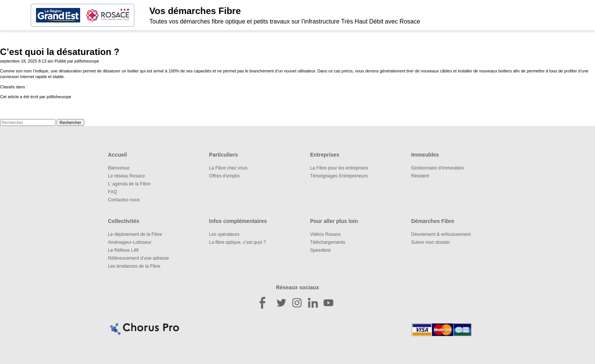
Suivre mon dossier (431, 242)
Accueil (118, 155)
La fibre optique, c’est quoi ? (238, 242)
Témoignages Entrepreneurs (339, 176)
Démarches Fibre (433, 221)
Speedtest (320, 250)
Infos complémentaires (238, 221)
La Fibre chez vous (228, 168)
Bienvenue (119, 168)
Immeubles (425, 155)
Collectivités (124, 221)
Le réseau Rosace (127, 176)
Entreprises (325, 155)
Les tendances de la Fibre (134, 266)
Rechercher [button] (70, 122)
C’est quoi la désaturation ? (60, 52)
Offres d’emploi (224, 176)
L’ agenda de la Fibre (129, 184)
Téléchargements (328, 242)
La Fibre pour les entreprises (339, 168)
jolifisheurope (87, 61)
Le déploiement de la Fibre (135, 234)
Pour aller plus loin (334, 221)
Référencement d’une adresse (139, 258)
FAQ (113, 192)
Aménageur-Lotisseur (130, 242)
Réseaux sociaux (297, 287)
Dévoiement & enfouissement (441, 234)
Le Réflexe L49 (124, 250)
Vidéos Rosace (325, 234)
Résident (420, 176)
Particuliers (224, 155)
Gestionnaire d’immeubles (437, 168)
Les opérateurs (224, 234)
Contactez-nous (124, 200)
